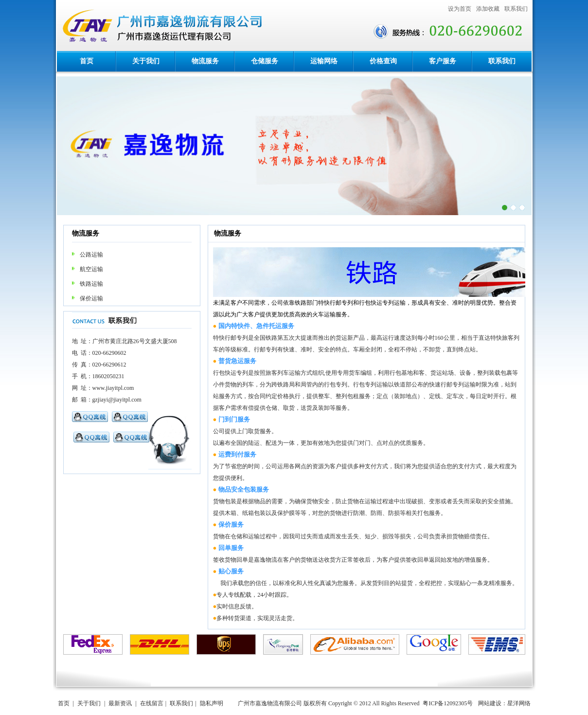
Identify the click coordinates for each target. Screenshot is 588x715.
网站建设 (490, 703)
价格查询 (383, 61)
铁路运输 (91, 284)
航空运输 (91, 269)
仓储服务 (265, 61)
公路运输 (91, 255)
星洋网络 (519, 703)
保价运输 (91, 298)
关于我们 (146, 61)
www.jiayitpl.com (113, 388)
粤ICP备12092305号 (448, 703)
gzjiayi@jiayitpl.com (117, 400)
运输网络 (324, 61)
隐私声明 (212, 703)
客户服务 (443, 61)
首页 (87, 61)
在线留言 (152, 703)
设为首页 (460, 9)
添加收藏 (488, 9)
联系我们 (516, 9)
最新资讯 (120, 703)
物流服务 (205, 61)
